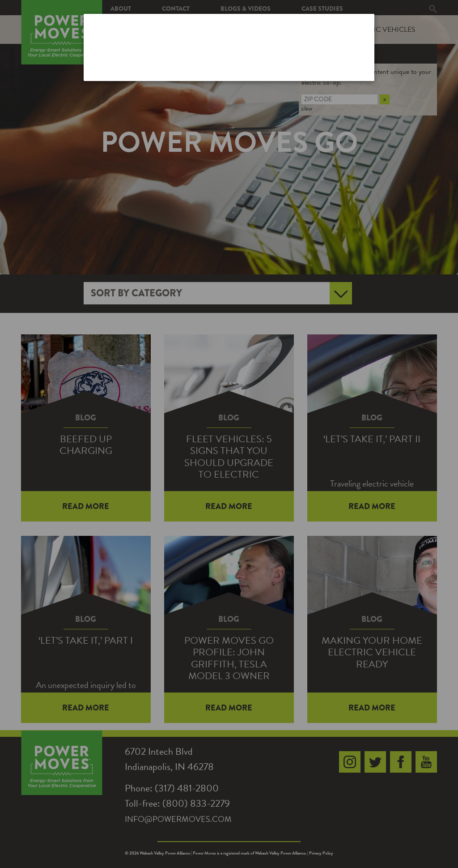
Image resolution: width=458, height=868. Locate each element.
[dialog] (229, 47)
